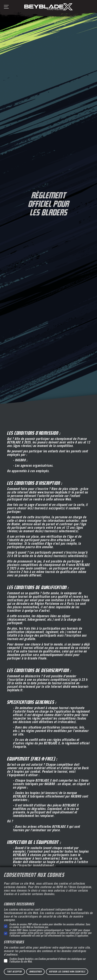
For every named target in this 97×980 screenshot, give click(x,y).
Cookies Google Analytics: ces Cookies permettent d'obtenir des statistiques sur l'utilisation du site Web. (48, 961)
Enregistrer (36, 972)
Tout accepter (14, 972)
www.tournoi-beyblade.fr (54, 493)
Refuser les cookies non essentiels (67, 972)
